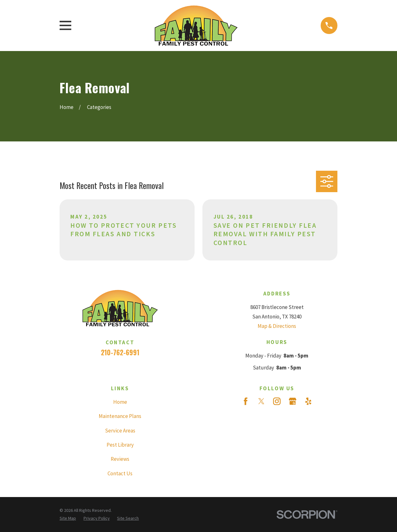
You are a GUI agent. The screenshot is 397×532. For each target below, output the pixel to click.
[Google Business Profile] (293, 401)
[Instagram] (277, 401)
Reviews (120, 459)
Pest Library (120, 445)
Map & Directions (277, 326)
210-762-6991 (120, 352)
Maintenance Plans (120, 416)
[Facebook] (246, 401)
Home (120, 402)
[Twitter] (261, 401)
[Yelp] (308, 401)
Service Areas (120, 431)
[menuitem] (68, 518)
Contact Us (120, 473)
